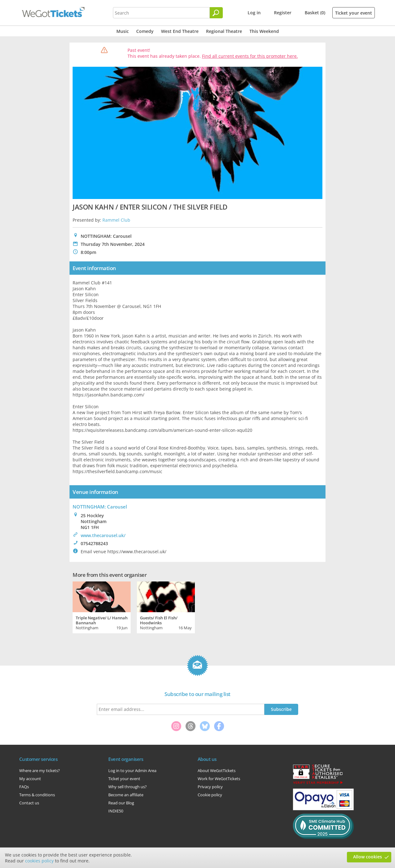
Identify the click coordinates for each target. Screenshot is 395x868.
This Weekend (264, 31)
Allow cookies (368, 857)
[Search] (216, 13)
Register (283, 13)
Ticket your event (354, 13)
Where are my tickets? (40, 771)
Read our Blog (121, 803)
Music (123, 31)
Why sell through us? (128, 787)
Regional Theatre (224, 31)
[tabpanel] (102, 607)
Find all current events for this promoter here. (250, 56)
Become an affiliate (126, 795)
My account (30, 779)
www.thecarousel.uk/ (103, 535)
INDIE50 (116, 811)
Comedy (145, 31)
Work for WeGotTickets (219, 779)
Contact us (29, 803)
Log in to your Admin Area (132, 771)
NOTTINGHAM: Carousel (100, 507)
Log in (254, 13)
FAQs (24, 787)
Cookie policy (210, 795)
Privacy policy (210, 787)
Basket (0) (315, 13)
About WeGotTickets (217, 771)
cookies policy (39, 861)
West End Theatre (180, 31)
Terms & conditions (37, 795)
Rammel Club (116, 220)
